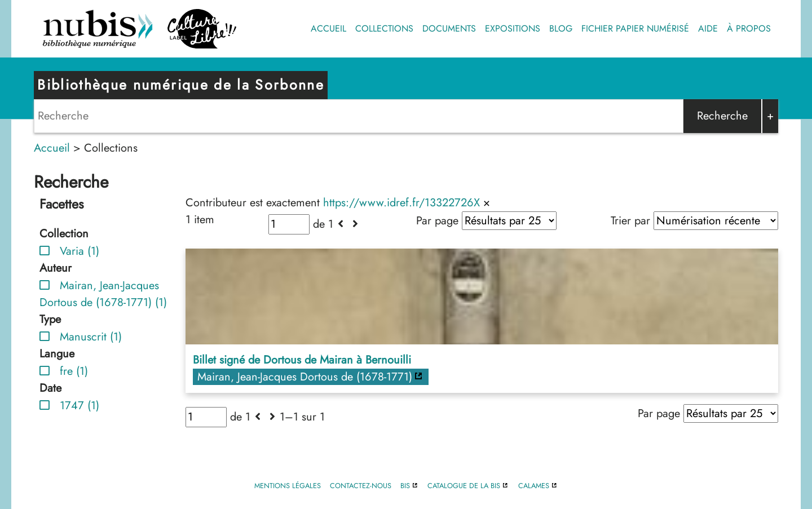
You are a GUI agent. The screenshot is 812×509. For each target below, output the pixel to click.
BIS (405, 486)
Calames (534, 486)
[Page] (289, 224)
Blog (561, 28)
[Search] (359, 116)
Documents (449, 28)
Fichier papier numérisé (635, 28)
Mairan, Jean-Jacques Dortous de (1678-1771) (305, 377)
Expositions (513, 28)
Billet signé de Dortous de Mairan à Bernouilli (302, 360)
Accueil (328, 28)
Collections (384, 28)
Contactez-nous (361, 486)
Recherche (722, 116)
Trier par (630, 221)
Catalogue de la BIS (464, 486)
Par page (437, 221)
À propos (749, 28)
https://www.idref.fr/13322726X (401, 203)
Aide (708, 28)
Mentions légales (288, 486)
